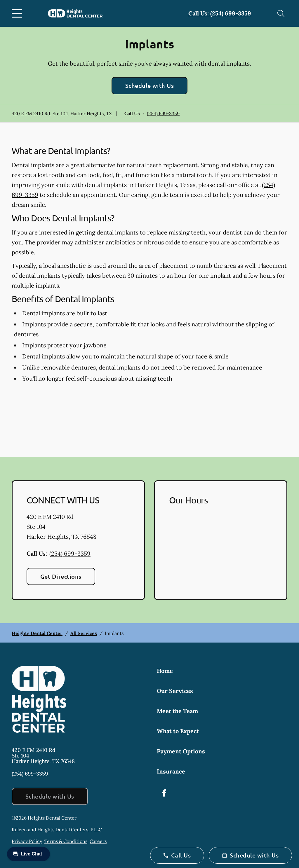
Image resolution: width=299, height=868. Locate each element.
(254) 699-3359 (163, 113)
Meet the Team (177, 711)
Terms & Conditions (66, 841)
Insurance (171, 771)
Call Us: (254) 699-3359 (220, 13)
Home (165, 671)
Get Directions (61, 576)
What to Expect (178, 731)
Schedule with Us (150, 85)
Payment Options (181, 751)
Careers (98, 841)
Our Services (175, 691)
